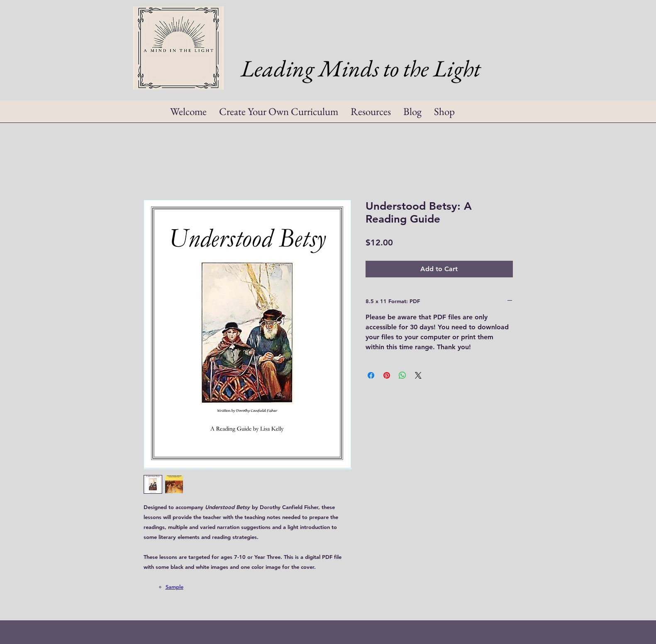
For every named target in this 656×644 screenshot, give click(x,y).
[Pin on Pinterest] (387, 375)
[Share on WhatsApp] (402, 375)
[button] (371, 114)
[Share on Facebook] (371, 375)
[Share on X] (418, 375)
